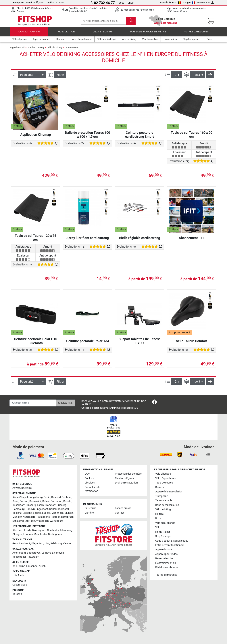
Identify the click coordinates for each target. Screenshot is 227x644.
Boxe (158, 518)
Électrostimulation (166, 563)
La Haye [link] (46, 553)
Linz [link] (47, 544)
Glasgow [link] (17, 534)
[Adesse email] (33, 403)
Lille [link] (15, 575)
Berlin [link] (47, 497)
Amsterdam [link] (19, 553)
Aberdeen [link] (18, 530)
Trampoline (162, 496)
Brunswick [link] (35, 501)
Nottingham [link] (55, 534)
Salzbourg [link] (56, 544)
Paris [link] (21, 575)
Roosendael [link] (19, 557)
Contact (60, 2)
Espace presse (123, 508)
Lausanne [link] (32, 566)
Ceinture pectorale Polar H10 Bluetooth (36, 343)
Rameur (160, 487)
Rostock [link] (55, 517)
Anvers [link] (16, 488)
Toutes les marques (166, 575)
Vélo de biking (55, 49)
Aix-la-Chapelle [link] (21, 497)
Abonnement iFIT (192, 240)
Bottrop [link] (24, 501)
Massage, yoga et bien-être (148, 34)
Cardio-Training (29, 34)
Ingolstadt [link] (42, 509)
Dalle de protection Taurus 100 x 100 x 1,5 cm (87, 136)
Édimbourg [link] (66, 530)
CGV (87, 474)
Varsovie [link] (17, 594)
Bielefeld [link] (56, 497)
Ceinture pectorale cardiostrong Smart (140, 136)
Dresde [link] (67, 501)
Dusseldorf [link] (19, 505)
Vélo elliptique (163, 474)
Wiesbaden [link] (43, 521)
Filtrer (60, 77)
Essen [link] (40, 505)
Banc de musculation (167, 505)
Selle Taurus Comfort (192, 343)
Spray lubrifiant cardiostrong (88, 240)
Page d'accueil (17, 49)
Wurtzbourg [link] (57, 521)
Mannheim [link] (57, 513)
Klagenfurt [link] (37, 544)
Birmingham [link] (39, 530)
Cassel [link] (65, 509)
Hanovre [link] (31, 509)
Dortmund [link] (56, 501)
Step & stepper (163, 536)
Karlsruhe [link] (55, 509)
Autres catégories (196, 34)
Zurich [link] (42, 566)
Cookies (89, 478)
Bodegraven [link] (34, 553)
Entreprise (18, 2)
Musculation (66, 34)
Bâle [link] (15, 566)
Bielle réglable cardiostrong (140, 240)
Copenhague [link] (20, 585)
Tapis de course (164, 483)
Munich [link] (69, 513)
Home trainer (163, 532)
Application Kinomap (36, 136)
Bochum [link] (67, 497)
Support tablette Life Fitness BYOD (140, 343)
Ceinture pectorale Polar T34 (88, 343)
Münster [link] (17, 517)
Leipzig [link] (37, 513)
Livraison (90, 483)
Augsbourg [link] (36, 497)
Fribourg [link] (62, 505)
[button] (210, 77)
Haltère (159, 514)
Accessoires (72, 49)
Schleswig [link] (18, 521)
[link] (154, 403)
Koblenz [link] (17, 513)
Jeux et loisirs (103, 34)
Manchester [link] (40, 534)
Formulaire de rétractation (92, 489)
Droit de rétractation (126, 483)
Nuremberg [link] (29, 517)
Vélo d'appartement (166, 478)
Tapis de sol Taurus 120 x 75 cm (35, 240)
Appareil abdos (164, 550)
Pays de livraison (170, 2)
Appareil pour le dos (166, 554)
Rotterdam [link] (33, 557)
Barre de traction (165, 558)
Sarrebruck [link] (67, 517)
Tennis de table (164, 501)
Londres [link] (28, 534)
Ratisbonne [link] (43, 517)
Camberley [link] (53, 530)
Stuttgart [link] (30, 521)
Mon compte (205, 2)
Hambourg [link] (19, 509)
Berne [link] (22, 566)
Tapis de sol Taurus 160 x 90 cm (192, 136)
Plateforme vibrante (167, 567)
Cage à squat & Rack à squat (172, 541)
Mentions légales (35, 2)
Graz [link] (15, 544)
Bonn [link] (15, 501)
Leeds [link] (28, 530)
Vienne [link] (67, 544)
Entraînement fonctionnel (170, 545)
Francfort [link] (50, 505)
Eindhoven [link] (58, 553)
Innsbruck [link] (25, 544)
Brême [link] (46, 501)
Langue (189, 2)
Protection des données (128, 474)
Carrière (50, 2)
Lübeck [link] (46, 513)
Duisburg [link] (31, 505)
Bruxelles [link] (26, 488)
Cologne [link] (27, 513)
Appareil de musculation (169, 492)
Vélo (158, 527)
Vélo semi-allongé (165, 523)
